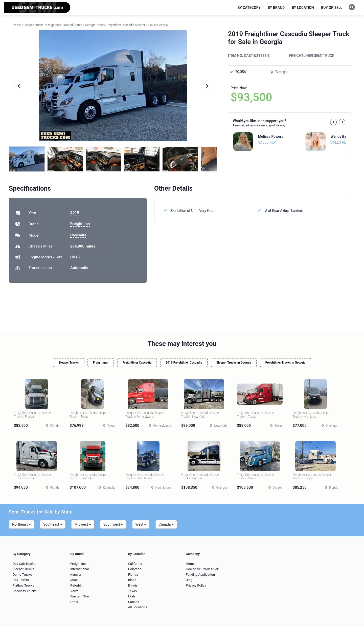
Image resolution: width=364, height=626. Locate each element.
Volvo (74, 591)
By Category (249, 8)
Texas (132, 591)
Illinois (133, 585)
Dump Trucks (22, 575)
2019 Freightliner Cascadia (184, 363)
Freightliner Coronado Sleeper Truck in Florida (312, 477)
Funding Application (200, 575)
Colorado (135, 569)
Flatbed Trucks (23, 585)
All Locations (138, 607)
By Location (303, 8)
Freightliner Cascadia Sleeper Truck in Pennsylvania (144, 415)
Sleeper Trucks (69, 363)
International (79, 569)
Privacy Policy (196, 585)
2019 (75, 213)
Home (190, 564)
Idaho (132, 580)
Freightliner (80, 224)
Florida (133, 575)
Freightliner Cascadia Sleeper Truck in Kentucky (89, 477)
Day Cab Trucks (24, 564)
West (141, 524)
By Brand (276, 8)
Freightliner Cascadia (137, 363)
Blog (189, 580)
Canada (166, 524)
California (135, 564)
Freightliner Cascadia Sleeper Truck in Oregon (256, 477)
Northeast (21, 524)
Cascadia (78, 235)
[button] (333, 122)
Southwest (113, 524)
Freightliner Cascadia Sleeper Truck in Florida (33, 415)
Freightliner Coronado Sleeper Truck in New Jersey (145, 477)
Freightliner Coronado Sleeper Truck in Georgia (201, 477)
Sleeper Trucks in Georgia (234, 363)
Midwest (83, 524)
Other (74, 602)
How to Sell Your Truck (202, 569)
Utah (132, 596)
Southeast (53, 524)
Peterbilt (76, 585)
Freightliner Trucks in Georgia (286, 363)
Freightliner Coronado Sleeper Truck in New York (201, 415)
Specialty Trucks (25, 591)
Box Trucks (21, 580)
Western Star (80, 596)
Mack (74, 580)
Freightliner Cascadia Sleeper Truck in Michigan (312, 415)
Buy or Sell (332, 8)
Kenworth (77, 575)
